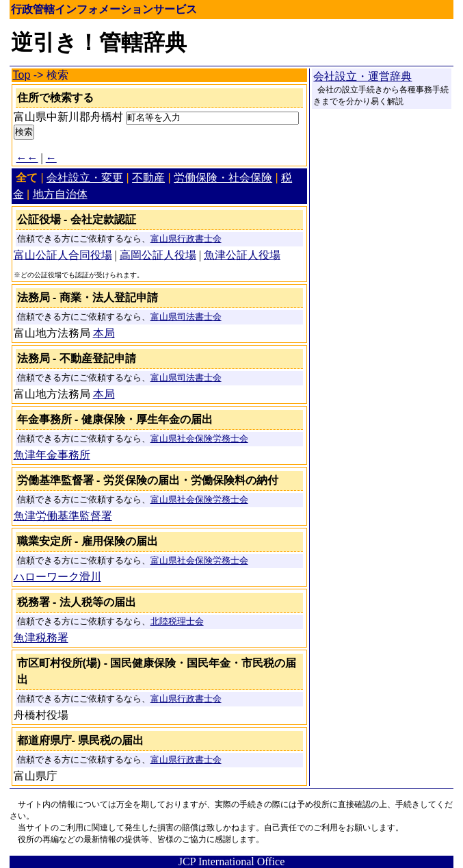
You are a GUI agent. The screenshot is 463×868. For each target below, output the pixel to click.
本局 (104, 333)
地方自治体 (60, 194)
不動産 (148, 178)
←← (27, 158)
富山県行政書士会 (186, 239)
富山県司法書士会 (186, 317)
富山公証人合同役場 (63, 255)
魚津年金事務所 (52, 455)
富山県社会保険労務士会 (199, 439)
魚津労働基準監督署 (63, 516)
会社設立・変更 (85, 178)
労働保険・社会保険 (223, 178)
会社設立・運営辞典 (362, 76)
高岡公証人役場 (158, 255)
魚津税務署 (41, 638)
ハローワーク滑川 (57, 577)
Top (22, 75)
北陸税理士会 (177, 622)
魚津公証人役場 (242, 255)
